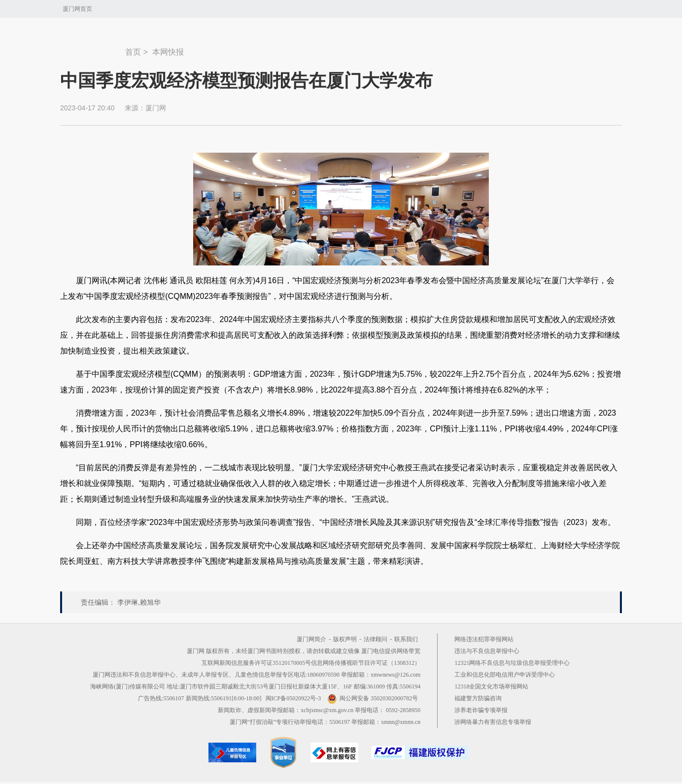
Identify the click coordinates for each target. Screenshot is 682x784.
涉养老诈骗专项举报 (481, 710)
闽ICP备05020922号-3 (293, 698)
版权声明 (345, 639)
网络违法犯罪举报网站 (484, 639)
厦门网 (156, 108)
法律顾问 (375, 639)
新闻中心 (93, 47)
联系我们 (406, 639)
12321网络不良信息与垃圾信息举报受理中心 (512, 663)
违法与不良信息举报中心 (487, 651)
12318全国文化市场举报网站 (491, 686)
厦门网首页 (77, 9)
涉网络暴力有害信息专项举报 (493, 722)
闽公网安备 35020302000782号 (373, 698)
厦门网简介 (311, 639)
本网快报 (168, 52)
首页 (133, 52)
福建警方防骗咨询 (478, 698)
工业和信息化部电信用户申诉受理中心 (505, 675)
